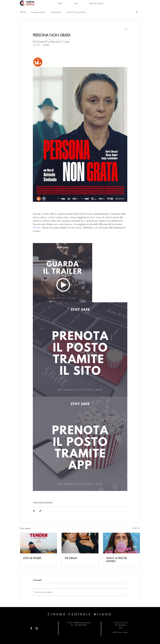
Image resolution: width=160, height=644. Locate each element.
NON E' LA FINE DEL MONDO (117, 560)
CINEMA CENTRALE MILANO (80, 614)
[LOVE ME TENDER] (39, 543)
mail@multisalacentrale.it (82, 623)
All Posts (23, 12)
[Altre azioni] (126, 29)
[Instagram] (37, 628)
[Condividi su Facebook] (34, 511)
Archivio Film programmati (76, 12)
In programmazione (38, 12)
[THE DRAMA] (80, 543)
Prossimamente (56, 12)
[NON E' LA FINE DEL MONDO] (122, 543)
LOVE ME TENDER (32, 558)
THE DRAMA (71, 558)
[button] (137, 12)
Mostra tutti (136, 528)
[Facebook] (31, 628)
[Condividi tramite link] (40, 511)
